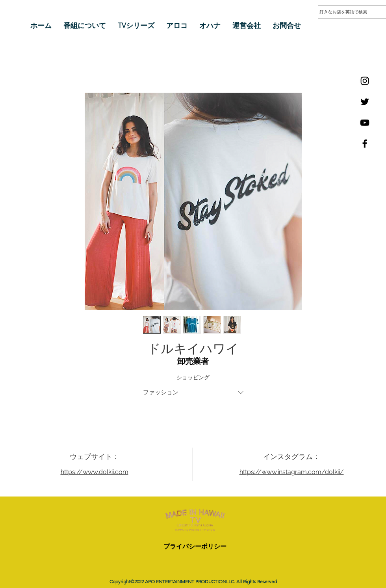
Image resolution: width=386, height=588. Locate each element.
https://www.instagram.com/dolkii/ (292, 472)
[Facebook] (365, 144)
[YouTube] (365, 123)
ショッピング (193, 377)
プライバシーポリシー (195, 546)
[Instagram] (365, 81)
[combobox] (193, 393)
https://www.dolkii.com (95, 472)
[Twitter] (365, 102)
